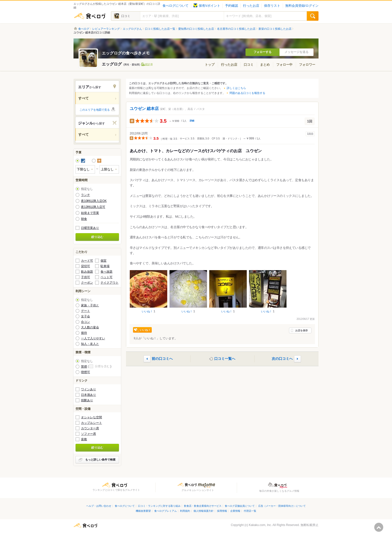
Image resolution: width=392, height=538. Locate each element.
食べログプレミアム (165, 511)
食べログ (90, 16)
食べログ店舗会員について (240, 506)
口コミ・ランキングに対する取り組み (159, 506)
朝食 (84, 219)
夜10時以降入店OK (94, 201)
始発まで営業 (90, 213)
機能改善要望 (143, 511)
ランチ (85, 195)
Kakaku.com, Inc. (260, 525)
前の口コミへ (162, 359)
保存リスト (272, 6)
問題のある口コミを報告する (247, 93)
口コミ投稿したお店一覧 (160, 29)
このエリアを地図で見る (95, 110)
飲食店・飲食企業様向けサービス (203, 506)
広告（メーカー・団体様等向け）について (282, 506)
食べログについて (175, 6)
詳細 (192, 121)
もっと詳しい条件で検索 (100, 460)
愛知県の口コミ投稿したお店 (196, 29)
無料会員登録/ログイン (302, 6)
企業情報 (235, 511)
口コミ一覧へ (225, 359)
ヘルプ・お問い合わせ (99, 506)
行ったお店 (251, 6)
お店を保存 (301, 330)
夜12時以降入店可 (93, 207)
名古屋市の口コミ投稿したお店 (236, 29)
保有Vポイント (207, 6)
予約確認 (231, 6)
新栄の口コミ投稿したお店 (275, 29)
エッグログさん (132, 29)
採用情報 (222, 511)
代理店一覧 (250, 511)
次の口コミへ (282, 359)
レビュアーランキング (106, 29)
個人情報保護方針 (203, 511)
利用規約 (185, 511)
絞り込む (97, 237)
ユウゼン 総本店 (144, 109)
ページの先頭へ (379, 527)
